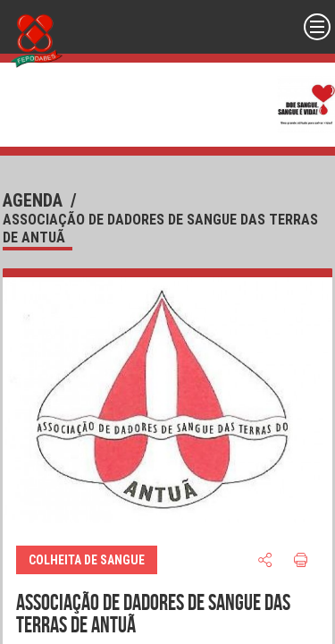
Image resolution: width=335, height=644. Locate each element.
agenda (33, 200)
